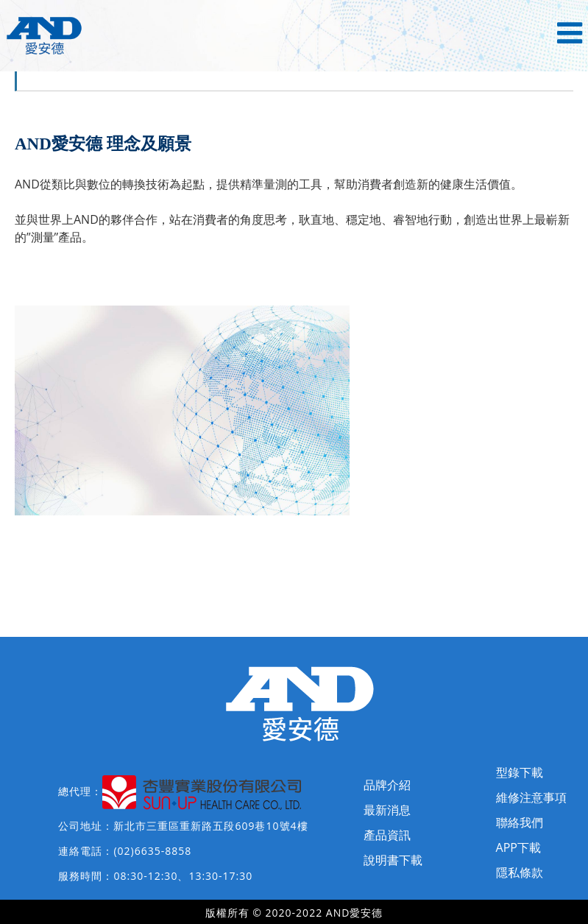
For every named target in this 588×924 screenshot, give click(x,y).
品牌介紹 (387, 785)
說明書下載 (393, 860)
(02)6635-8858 (152, 851)
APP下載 (518, 847)
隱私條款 (520, 872)
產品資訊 (387, 835)
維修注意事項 (531, 797)
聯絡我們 (520, 822)
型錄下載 (520, 772)
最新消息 (387, 810)
